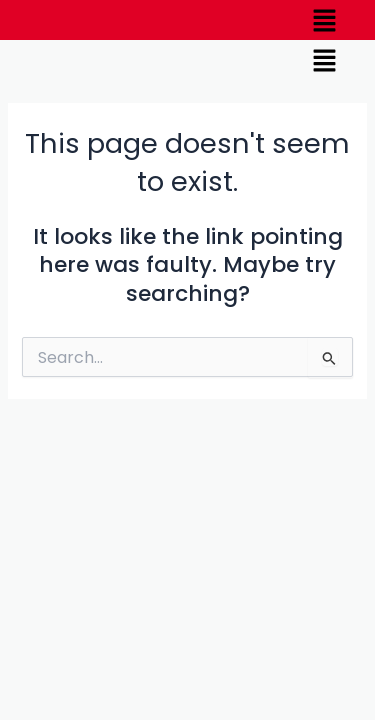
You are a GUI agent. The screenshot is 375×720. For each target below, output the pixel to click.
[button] (325, 20)
